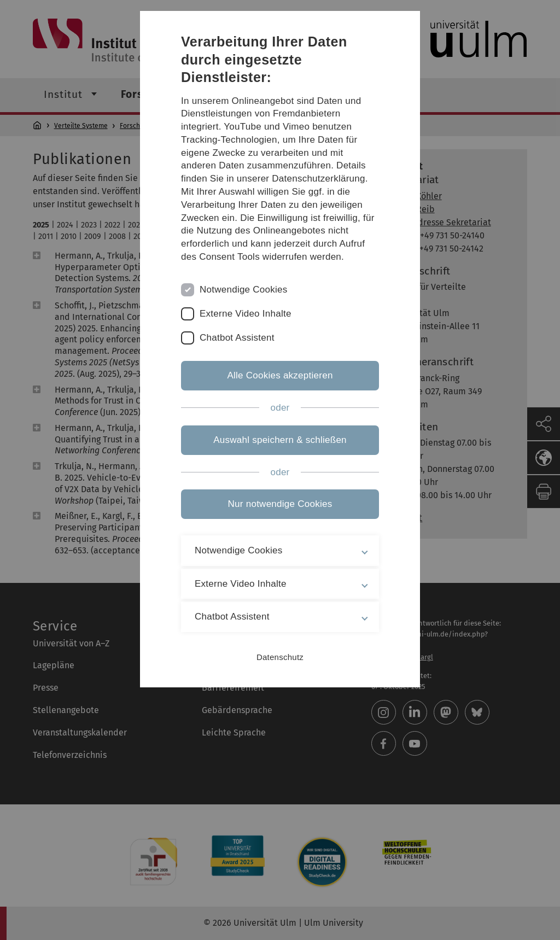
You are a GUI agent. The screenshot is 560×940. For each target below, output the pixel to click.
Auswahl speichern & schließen (280, 440)
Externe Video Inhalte (246, 314)
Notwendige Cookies (244, 290)
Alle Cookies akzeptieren (280, 375)
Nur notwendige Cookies (280, 504)
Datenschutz (280, 657)
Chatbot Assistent (237, 338)
